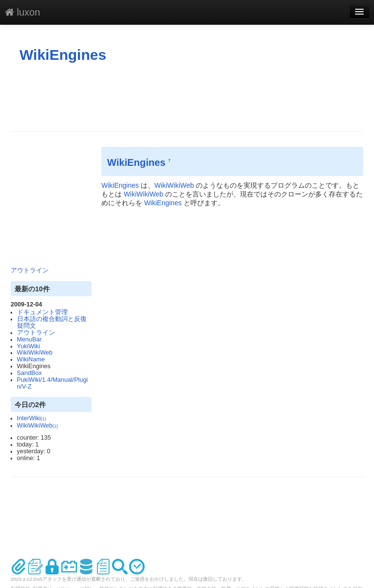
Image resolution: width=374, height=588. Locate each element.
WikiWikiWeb (35, 353)
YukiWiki (29, 346)
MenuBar (29, 339)
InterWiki (32, 418)
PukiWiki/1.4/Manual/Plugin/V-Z (53, 383)
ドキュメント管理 (42, 312)
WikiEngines (63, 55)
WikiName (31, 359)
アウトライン (30, 270)
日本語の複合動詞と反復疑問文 (52, 322)
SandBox (29, 373)
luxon (22, 12)
